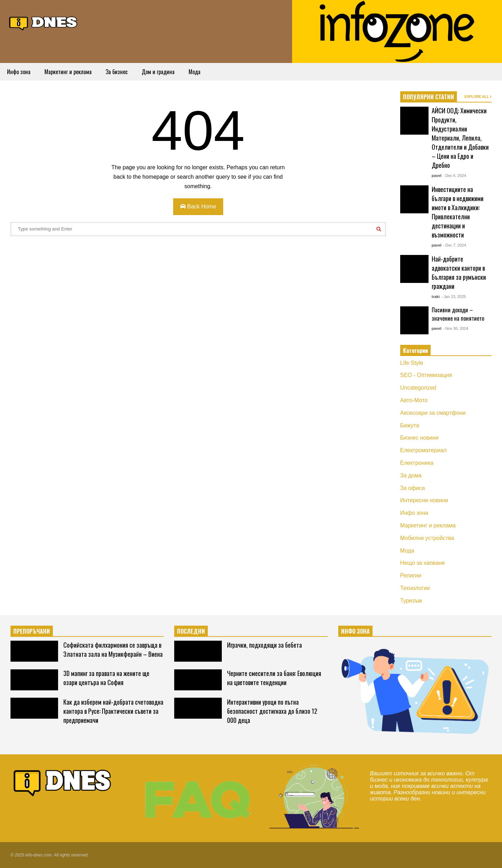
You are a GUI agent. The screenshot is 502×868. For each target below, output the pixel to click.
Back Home (198, 207)
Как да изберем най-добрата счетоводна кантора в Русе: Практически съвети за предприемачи (113, 711)
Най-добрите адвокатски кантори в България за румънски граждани (459, 272)
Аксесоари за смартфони (433, 413)
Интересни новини (424, 500)
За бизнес (117, 72)
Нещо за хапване (423, 563)
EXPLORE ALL (478, 97)
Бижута (410, 425)
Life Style (412, 363)
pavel (437, 176)
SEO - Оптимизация (426, 375)
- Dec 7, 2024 (454, 245)
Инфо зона (19, 72)
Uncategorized (418, 388)
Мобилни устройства (427, 538)
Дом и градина (158, 72)
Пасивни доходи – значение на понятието (458, 314)
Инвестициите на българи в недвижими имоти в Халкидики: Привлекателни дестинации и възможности (458, 212)
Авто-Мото (414, 400)
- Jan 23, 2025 (453, 297)
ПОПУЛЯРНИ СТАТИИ (429, 97)
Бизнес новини (419, 438)
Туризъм (411, 601)
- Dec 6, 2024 (454, 176)
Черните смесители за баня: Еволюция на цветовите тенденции (274, 678)
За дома (411, 475)
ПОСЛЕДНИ (191, 631)
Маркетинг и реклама (68, 72)
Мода (195, 72)
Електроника (417, 463)
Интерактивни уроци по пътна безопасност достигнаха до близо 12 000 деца (272, 711)
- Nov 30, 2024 (455, 328)
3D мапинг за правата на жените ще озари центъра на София (106, 678)
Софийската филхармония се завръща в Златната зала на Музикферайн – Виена (113, 649)
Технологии (415, 588)
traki (436, 297)
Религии (411, 575)
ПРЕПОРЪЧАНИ (32, 631)
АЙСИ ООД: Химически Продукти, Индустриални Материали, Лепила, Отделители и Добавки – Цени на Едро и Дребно (460, 138)
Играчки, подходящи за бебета (264, 645)
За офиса (413, 488)
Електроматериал (423, 450)
